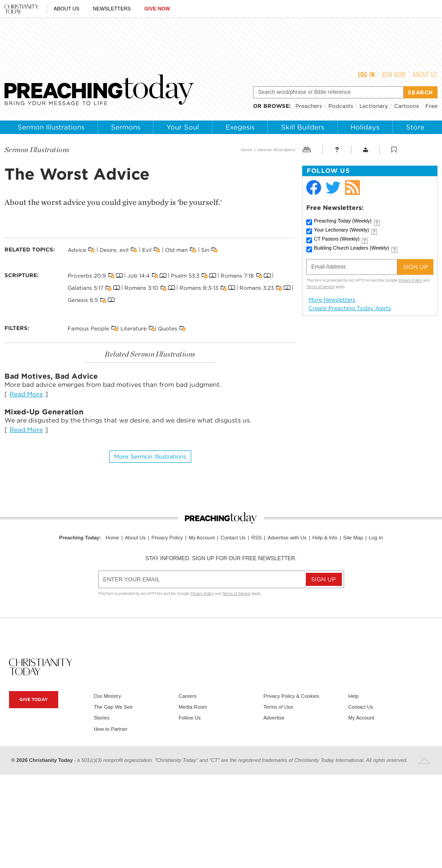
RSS (256, 538)
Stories (102, 718)
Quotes (168, 328)
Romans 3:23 (257, 288)
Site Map (353, 538)
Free (431, 106)
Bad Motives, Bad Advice (51, 376)
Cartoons (407, 106)
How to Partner (111, 729)
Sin (205, 250)
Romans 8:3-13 (199, 288)
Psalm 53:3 (185, 276)
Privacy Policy (410, 280)
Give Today (34, 699)
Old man (176, 250)
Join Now (394, 74)
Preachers (309, 106)
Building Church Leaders (352, 248)
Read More (26, 394)
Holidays (365, 127)
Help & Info (325, 538)
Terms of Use (278, 707)
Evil (147, 250)
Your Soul (183, 127)
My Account (202, 538)
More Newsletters (332, 300)
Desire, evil (114, 250)
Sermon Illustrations (51, 127)
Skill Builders (303, 127)
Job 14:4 (138, 276)
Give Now (157, 9)
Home (247, 150)
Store (415, 127)
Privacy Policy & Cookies (291, 696)
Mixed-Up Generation (44, 412)
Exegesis (240, 127)
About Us (67, 9)
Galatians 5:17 (85, 288)
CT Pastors (337, 239)
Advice (77, 250)
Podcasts (341, 106)
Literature (134, 328)
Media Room (193, 707)
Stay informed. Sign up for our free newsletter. (221, 558)
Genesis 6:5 (83, 300)
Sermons (126, 127)
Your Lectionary (341, 230)
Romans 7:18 (237, 276)
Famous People (88, 328)
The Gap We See (113, 707)
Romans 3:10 (141, 288)
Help (353, 696)
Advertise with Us (287, 538)
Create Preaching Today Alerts (350, 308)
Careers (188, 696)
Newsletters (112, 9)
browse (276, 106)
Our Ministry (107, 696)
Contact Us (233, 538)
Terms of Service (320, 287)
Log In (366, 74)
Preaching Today (343, 221)
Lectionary (374, 106)
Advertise (274, 718)
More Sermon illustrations (150, 457)
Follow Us (190, 718)
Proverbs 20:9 (87, 276)
